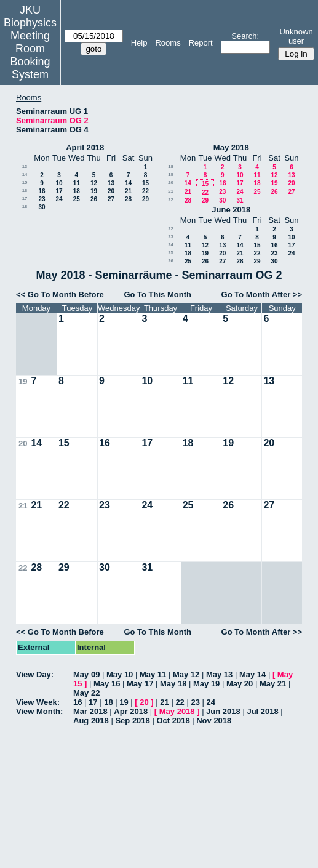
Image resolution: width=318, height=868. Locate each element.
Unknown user (296, 36)
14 (25, 175)
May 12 (186, 674)
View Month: (39, 711)
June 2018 (231, 210)
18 (77, 191)
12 (94, 183)
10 (59, 183)
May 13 (219, 674)
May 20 (240, 684)
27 (111, 199)
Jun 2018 (223, 711)
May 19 (206, 684)
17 (59, 191)
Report (201, 43)
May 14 (252, 674)
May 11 (153, 674)
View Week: (38, 702)
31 (240, 200)
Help (139, 43)
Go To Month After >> (262, 295)
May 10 (120, 674)
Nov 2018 (214, 721)
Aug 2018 (91, 721)
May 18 (173, 684)
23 (42, 199)
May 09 (86, 674)
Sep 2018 (132, 721)
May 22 (86, 693)
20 (111, 191)
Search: (245, 36)
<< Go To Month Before (60, 295)
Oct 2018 (173, 721)
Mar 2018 (90, 711)
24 (59, 199)
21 (128, 191)
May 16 (107, 684)
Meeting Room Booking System (30, 55)
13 (25, 167)
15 (25, 183)
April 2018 (85, 147)
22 (145, 191)
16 (25, 191)
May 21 (273, 684)
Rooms (168, 43)
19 (94, 191)
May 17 (140, 684)
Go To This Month (157, 295)
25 (77, 199)
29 (145, 199)
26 (94, 199)
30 (42, 207)
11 (77, 183)
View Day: (35, 674)
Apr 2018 (131, 711)
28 (128, 199)
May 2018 (231, 147)
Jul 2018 (262, 711)
